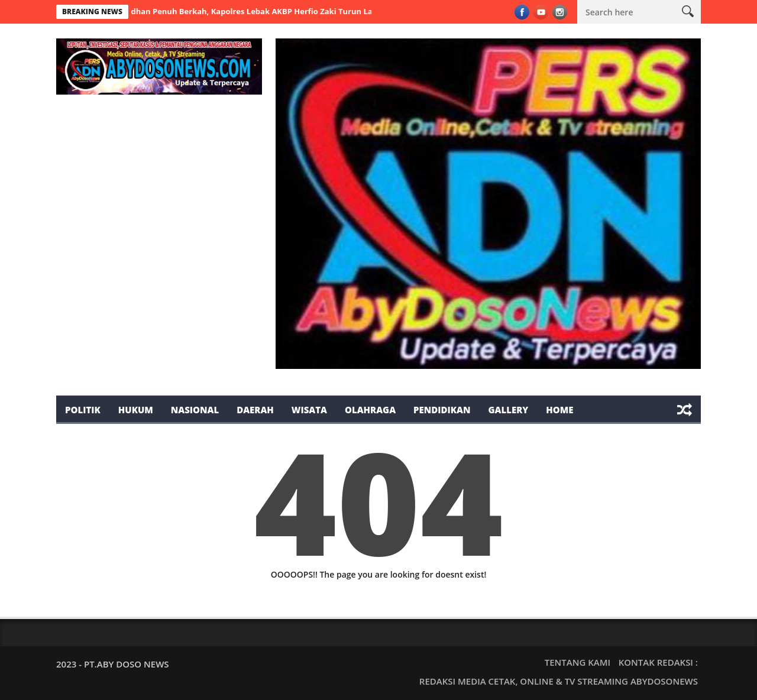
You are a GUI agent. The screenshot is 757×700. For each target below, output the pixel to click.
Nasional (195, 410)
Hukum (136, 410)
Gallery (508, 410)
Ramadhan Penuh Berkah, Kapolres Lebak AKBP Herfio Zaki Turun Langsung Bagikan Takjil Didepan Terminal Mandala (338, 11)
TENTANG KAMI (578, 662)
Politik (83, 410)
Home (559, 410)
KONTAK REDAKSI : (658, 662)
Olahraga (370, 410)
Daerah (255, 410)
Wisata (309, 410)
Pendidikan (442, 410)
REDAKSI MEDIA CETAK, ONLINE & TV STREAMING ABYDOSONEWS (559, 681)
